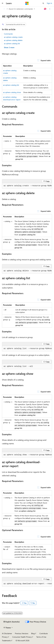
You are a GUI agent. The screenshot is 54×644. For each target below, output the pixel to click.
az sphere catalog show (12, 92)
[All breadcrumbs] (4, 9)
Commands (8, 34)
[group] (27, 186)
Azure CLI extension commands (21, 9)
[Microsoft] (27, 3)
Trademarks (6, 640)
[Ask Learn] (45, 9)
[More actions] (50, 9)
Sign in (49, 3)
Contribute (44, 633)
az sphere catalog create (13, 37)
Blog (33, 633)
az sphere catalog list (12, 43)
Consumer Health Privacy (22, 637)
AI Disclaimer (7, 633)
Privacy (5, 637)
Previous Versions (22, 633)
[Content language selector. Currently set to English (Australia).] (12, 622)
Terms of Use (41, 637)
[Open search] (43, 3)
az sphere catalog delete (13, 40)
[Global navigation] (2, 3)
